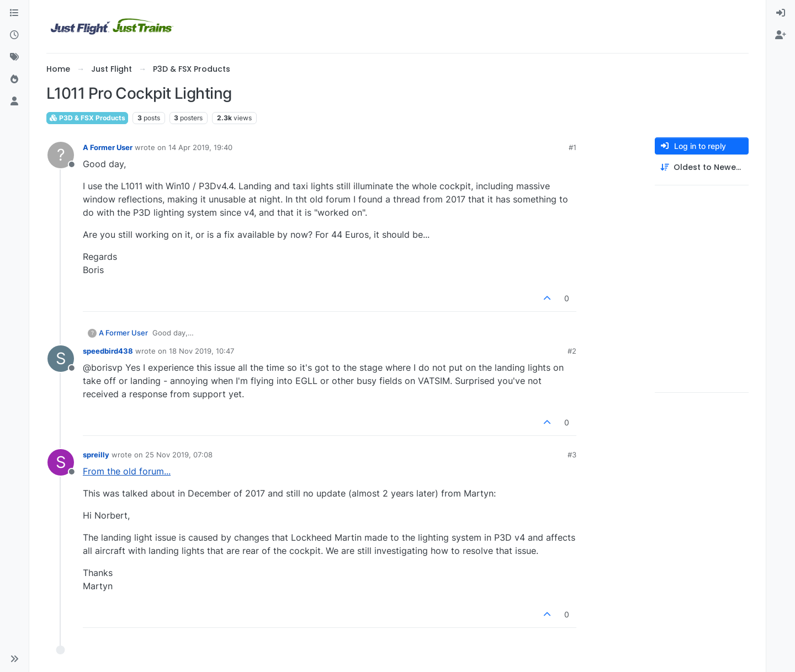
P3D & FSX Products (87, 118)
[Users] (14, 102)
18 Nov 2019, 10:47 (202, 351)
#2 (572, 351)
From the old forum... (127, 471)
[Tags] (14, 57)
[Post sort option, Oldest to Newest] (702, 167)
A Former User (108, 147)
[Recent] (14, 35)
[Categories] (14, 13)
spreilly (96, 455)
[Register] (781, 35)
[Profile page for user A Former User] (61, 155)
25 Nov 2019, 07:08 (179, 455)
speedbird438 (108, 351)
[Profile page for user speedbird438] (61, 359)
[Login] (781, 13)
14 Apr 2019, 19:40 (200, 147)
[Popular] (14, 79)
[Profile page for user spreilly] (61, 462)
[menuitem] (781, 13)
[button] (14, 659)
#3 (572, 455)
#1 (573, 147)
